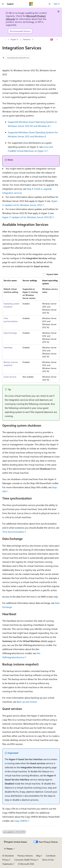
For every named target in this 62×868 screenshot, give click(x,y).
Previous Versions (25, 856)
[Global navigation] (3, 4)
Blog (38, 856)
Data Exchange (10, 333)
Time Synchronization (13, 532)
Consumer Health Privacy (26, 860)
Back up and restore (27, 702)
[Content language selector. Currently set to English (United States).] (16, 842)
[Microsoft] (31, 4)
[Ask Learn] (52, 40)
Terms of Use (48, 860)
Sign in (57, 4)
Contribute (51, 856)
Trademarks (7, 864)
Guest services (10, 377)
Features (27, 39)
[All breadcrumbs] (5, 40)
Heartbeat (8, 347)
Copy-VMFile (21, 821)
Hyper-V (14, 39)
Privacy (5, 860)
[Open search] (50, 4)
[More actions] (57, 40)
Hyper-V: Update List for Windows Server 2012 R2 (27, 217)
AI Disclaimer (8, 856)
